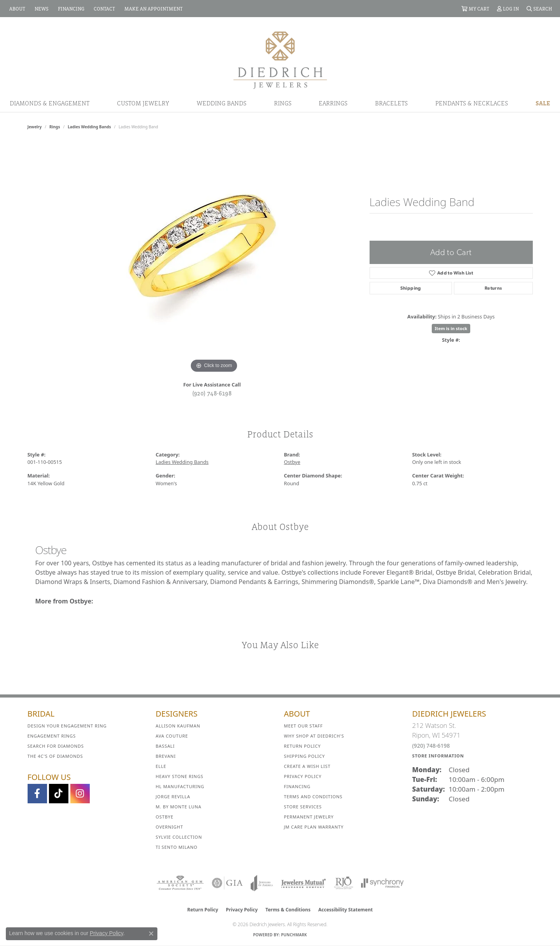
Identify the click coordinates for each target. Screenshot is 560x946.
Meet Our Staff (304, 726)
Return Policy (303, 746)
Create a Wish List (307, 766)
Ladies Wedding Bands (89, 127)
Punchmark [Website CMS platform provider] (294, 935)
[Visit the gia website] (227, 883)
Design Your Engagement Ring (67, 726)
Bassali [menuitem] (165, 746)
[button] (475, 9)
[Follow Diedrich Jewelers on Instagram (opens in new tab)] (80, 794)
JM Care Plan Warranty (314, 827)
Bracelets (391, 103)
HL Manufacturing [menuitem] (180, 786)
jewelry (35, 127)
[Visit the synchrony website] (383, 883)
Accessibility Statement (345, 910)
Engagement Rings (52, 736)
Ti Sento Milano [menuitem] (177, 847)
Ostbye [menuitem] (165, 817)
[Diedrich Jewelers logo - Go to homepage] (280, 59)
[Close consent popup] (151, 934)
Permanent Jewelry (309, 817)
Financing (297, 786)
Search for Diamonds (56, 746)
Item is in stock (451, 328)
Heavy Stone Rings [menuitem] (180, 776)
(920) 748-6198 (212, 393)
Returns (493, 288)
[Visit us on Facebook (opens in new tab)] (37, 794)
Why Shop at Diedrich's (314, 736)
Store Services (303, 807)
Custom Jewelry (143, 103)
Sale (543, 103)
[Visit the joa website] (262, 883)
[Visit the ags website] (180, 883)
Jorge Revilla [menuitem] (173, 796)
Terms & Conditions (288, 910)
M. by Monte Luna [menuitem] (179, 807)
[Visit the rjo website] (344, 883)
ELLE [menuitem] (161, 766)
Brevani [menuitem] (166, 756)
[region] (214, 258)
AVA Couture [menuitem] (172, 736)
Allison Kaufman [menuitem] (178, 726)
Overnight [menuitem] (170, 827)
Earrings (333, 103)
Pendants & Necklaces (472, 103)
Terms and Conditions (313, 796)
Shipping (411, 288)
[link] (17, 9)
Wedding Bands (222, 103)
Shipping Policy (305, 756)
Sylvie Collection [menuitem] (179, 837)
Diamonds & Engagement (50, 103)
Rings (283, 103)
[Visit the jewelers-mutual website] (303, 883)
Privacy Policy (303, 776)
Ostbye (292, 462)
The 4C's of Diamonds (55, 756)
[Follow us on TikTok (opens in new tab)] (59, 794)
